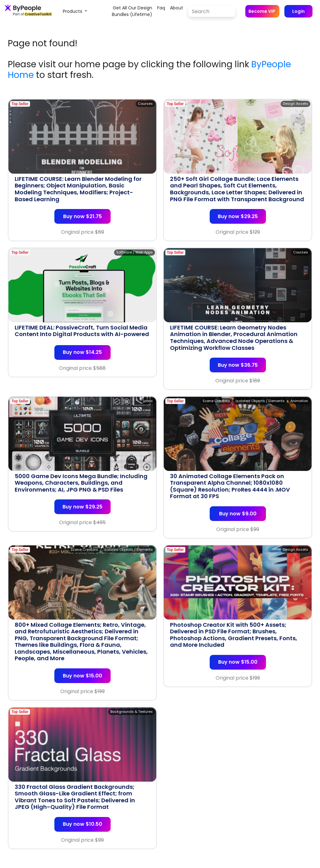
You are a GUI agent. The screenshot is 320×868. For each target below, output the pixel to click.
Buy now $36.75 (238, 365)
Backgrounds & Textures (132, 712)
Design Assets (295, 104)
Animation (299, 401)
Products (73, 11)
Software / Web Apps (135, 252)
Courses (145, 104)
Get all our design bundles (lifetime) (132, 11)
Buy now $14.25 (82, 352)
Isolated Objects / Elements (260, 401)
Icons (148, 401)
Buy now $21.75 (82, 216)
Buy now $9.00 (238, 514)
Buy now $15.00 (82, 676)
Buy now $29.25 (238, 216)
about (177, 8)
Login (298, 11)
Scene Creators (216, 401)
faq (161, 8)
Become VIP (262, 11)
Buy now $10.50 (82, 824)
